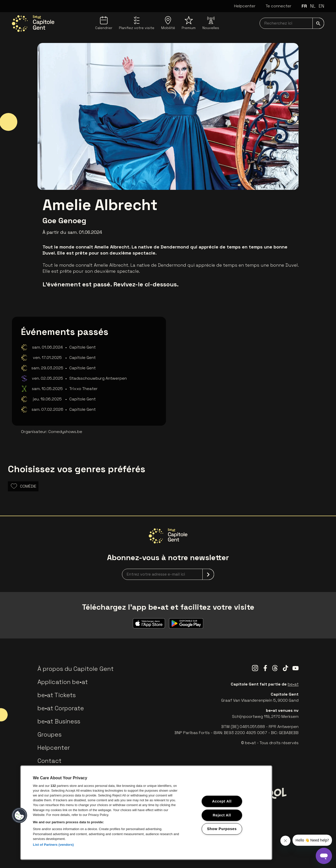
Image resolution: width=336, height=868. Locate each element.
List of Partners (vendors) (53, 845)
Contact (49, 761)
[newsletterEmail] (168, 574)
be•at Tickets (57, 695)
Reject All (222, 815)
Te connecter (279, 6)
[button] (19, 815)
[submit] (318, 23)
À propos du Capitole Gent (76, 669)
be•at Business (59, 721)
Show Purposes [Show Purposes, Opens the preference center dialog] (222, 829)
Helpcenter (245, 6)
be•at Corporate (61, 708)
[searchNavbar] (292, 23)
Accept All (222, 801)
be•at (293, 684)
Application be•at (63, 682)
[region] (146, 813)
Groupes (49, 734)
